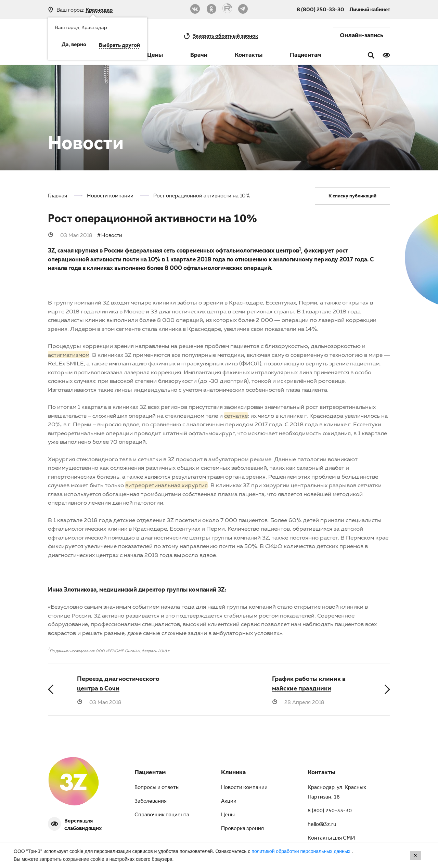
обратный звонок (225, 36)
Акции (229, 802)
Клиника (233, 773)
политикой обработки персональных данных (301, 851)
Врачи (199, 56)
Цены (155, 56)
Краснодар (99, 10)
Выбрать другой (119, 46)
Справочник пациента (162, 815)
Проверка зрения (242, 829)
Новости (112, 235)
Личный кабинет (370, 9)
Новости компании (244, 788)
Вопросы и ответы (157, 788)
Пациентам (306, 56)
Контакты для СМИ (331, 839)
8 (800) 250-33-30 (320, 9)
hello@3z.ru (322, 825)
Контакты (249, 56)
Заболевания (151, 802)
